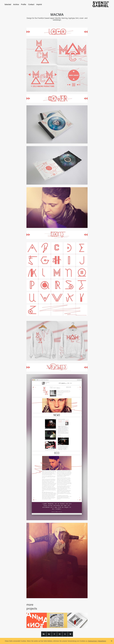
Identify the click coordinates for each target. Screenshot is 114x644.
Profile (24, 4)
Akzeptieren (102, 641)
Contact (31, 4)
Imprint (39, 4)
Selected (8, 4)
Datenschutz (93, 641)
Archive (16, 4)
